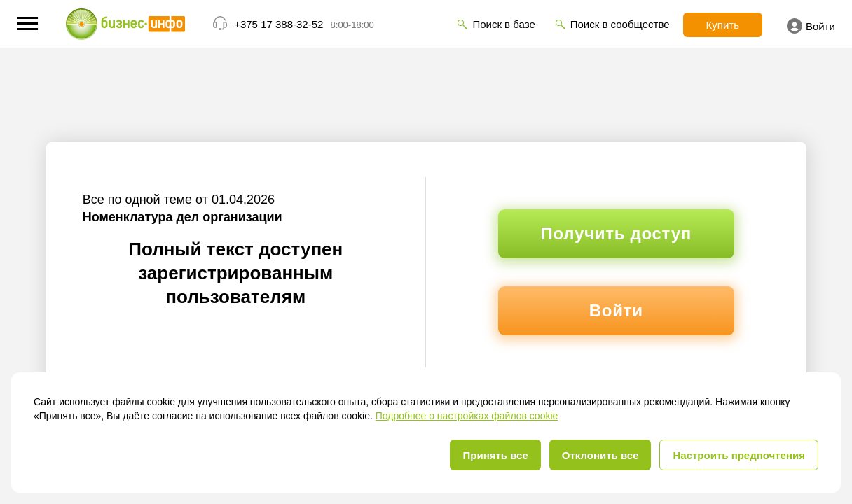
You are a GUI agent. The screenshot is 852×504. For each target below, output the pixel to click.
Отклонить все (600, 455)
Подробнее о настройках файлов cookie (467, 416)
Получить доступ (616, 233)
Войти (811, 26)
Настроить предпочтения (739, 455)
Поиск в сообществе (620, 24)
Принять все (495, 455)
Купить (723, 25)
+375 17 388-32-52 (279, 24)
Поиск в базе (503, 24)
